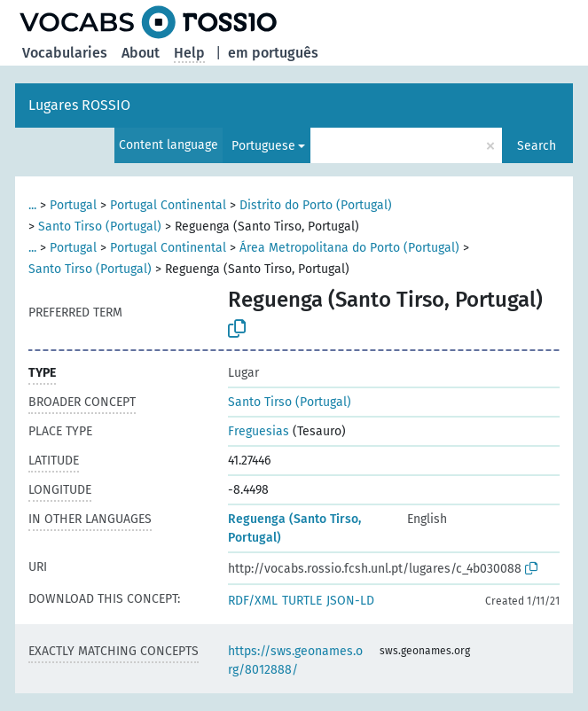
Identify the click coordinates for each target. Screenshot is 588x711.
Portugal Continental (168, 205)
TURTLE (302, 601)
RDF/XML (253, 601)
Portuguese (263, 146)
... (32, 205)
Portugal (73, 205)
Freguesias (259, 431)
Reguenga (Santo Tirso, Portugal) (294, 528)
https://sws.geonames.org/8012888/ (295, 660)
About (141, 53)
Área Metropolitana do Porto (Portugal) (349, 248)
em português (273, 53)
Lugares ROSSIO (79, 105)
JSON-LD (350, 601)
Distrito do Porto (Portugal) (316, 205)
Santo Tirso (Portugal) (100, 227)
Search (537, 146)
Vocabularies (65, 53)
